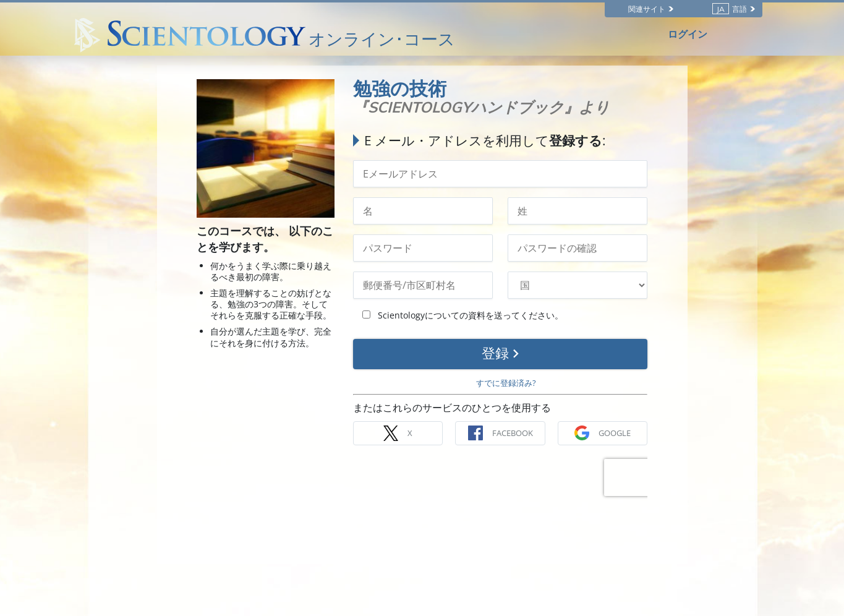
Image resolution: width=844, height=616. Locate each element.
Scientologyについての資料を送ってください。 (463, 315)
